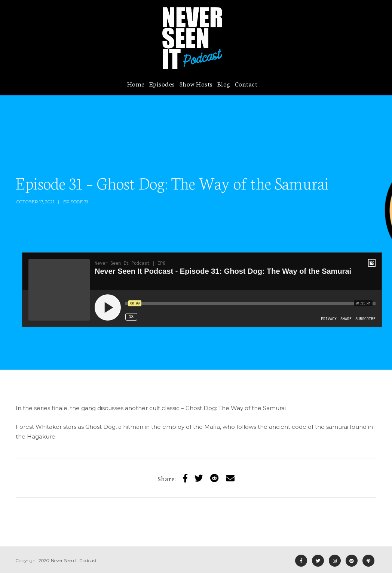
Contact (246, 84)
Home (136, 84)
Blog (224, 84)
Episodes (162, 84)
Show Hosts (196, 84)
